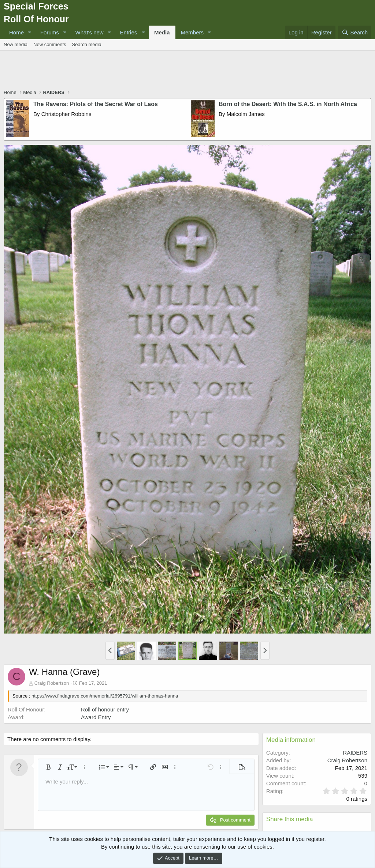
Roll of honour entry (105, 709)
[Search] (355, 32)
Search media (87, 44)
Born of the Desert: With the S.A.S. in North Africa (288, 104)
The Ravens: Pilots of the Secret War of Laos (96, 104)
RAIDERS (355, 753)
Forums (50, 32)
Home (16, 32)
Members (192, 32)
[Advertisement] (187, 71)
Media (162, 32)
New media (16, 44)
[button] (30, 32)
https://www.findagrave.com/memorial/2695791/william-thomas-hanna (105, 696)
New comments (50, 44)
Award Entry (96, 717)
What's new (90, 32)
